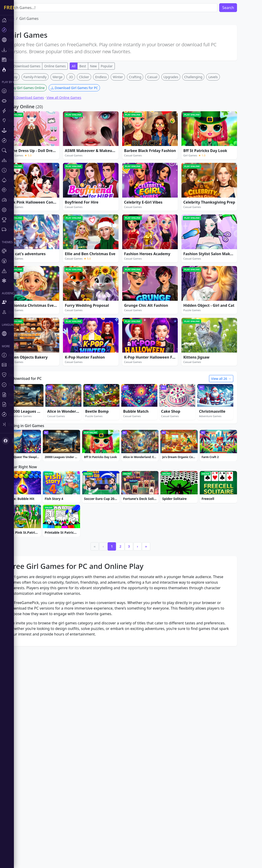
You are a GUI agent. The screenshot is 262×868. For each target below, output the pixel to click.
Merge (71, 145)
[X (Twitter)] (16, 441)
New (107, 66)
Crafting (149, 145)
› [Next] (151, 687)
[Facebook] (6, 441)
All (87, 66)
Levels (227, 145)
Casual (166, 145)
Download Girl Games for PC (88, 156)
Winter (132, 145)
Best (97, 66)
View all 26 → (235, 447)
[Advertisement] (134, 106)
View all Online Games (78, 166)
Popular (120, 66)
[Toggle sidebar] (28, 424)
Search (242, 8)
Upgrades (185, 145)
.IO (85, 145)
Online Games (69, 66)
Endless (115, 145)
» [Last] (160, 687)
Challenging (207, 145)
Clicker (98, 145)
